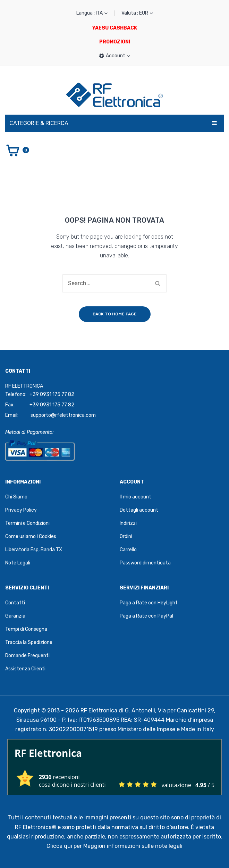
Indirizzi (128, 523)
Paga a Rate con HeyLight (149, 603)
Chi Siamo (16, 497)
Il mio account (135, 497)
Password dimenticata (145, 563)
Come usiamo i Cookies (31, 536)
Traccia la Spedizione (29, 642)
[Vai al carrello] (17, 150)
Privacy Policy (21, 510)
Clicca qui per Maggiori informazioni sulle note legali (114, 846)
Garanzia (15, 616)
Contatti (15, 603)
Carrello (128, 550)
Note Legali (18, 563)
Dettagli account (139, 510)
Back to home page (115, 314)
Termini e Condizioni (27, 523)
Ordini (126, 536)
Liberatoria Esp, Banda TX (34, 550)
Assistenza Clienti (25, 669)
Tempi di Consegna (26, 629)
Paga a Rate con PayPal (146, 616)
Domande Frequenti (27, 656)
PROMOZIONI (115, 42)
